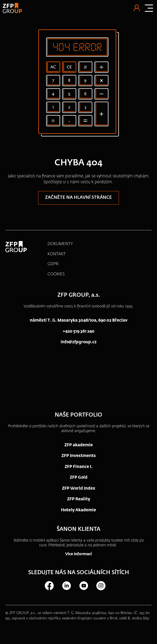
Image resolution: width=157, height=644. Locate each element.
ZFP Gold (79, 477)
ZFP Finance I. (79, 467)
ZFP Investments (79, 456)
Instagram (101, 586)
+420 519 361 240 (79, 331)
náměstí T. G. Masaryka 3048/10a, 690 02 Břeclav (79, 320)
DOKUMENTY (60, 244)
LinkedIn (66, 586)
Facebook (49, 586)
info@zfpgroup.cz (79, 342)
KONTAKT (57, 254)
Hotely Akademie (78, 510)
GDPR (53, 264)
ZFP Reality (79, 499)
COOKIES (56, 274)
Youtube (83, 586)
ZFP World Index (79, 488)
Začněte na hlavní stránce (78, 198)
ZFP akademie (79, 445)
